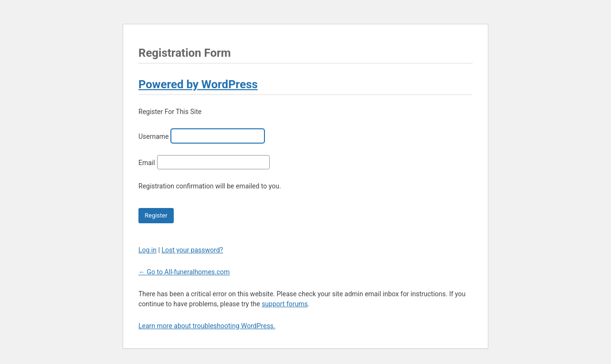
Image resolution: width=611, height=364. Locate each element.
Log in (147, 250)
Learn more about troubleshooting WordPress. (207, 326)
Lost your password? (192, 250)
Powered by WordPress (198, 84)
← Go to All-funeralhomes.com (184, 272)
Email (147, 163)
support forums (285, 304)
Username (154, 136)
